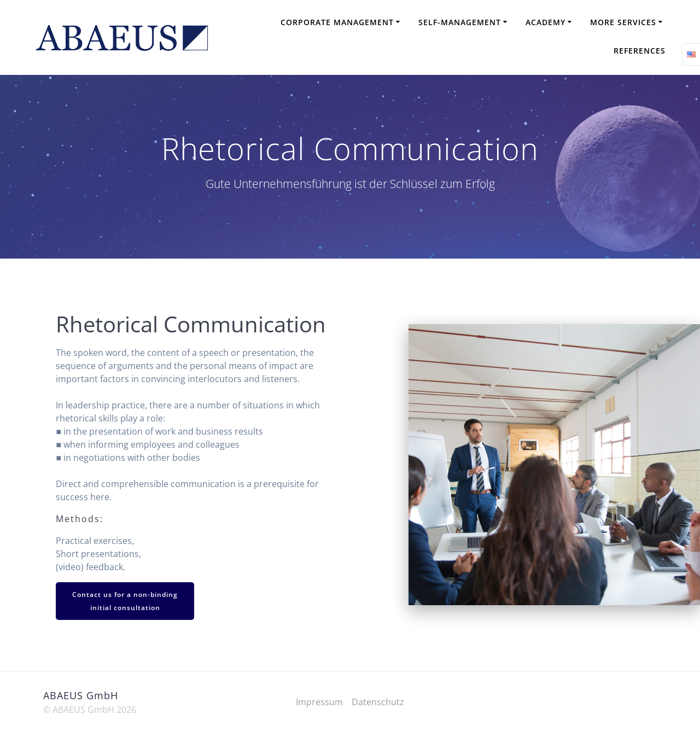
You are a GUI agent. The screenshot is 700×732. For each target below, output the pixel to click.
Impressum (319, 702)
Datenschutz (378, 702)
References (640, 51)
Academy (546, 22)
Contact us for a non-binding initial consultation (125, 601)
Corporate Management (337, 22)
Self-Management (460, 22)
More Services (623, 22)
